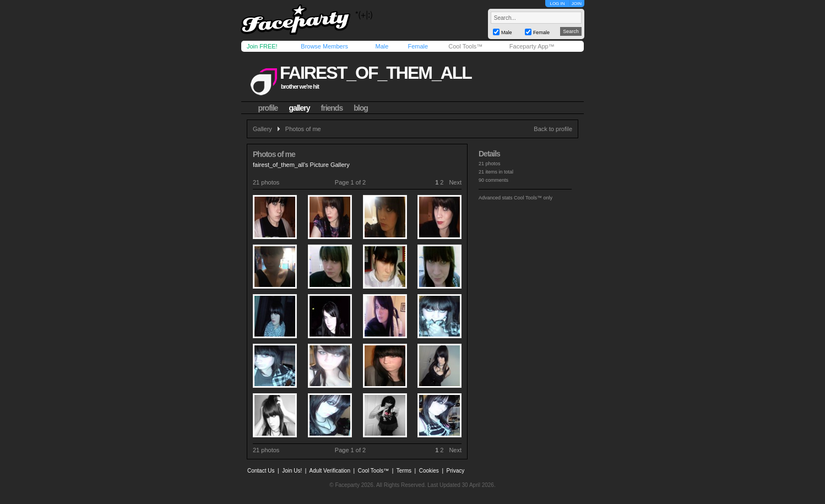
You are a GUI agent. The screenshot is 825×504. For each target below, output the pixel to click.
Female (418, 46)
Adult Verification (330, 471)
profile (268, 108)
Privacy (456, 471)
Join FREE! (262, 46)
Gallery (262, 129)
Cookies (429, 471)
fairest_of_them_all (376, 73)
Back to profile (553, 129)
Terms (404, 471)
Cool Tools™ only (533, 198)
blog (361, 108)
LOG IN (557, 4)
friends (332, 108)
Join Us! (292, 471)
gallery (299, 108)
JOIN (577, 4)
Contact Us (261, 471)
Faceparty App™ (532, 46)
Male (382, 46)
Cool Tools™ (465, 46)
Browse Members (324, 46)
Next (455, 182)
